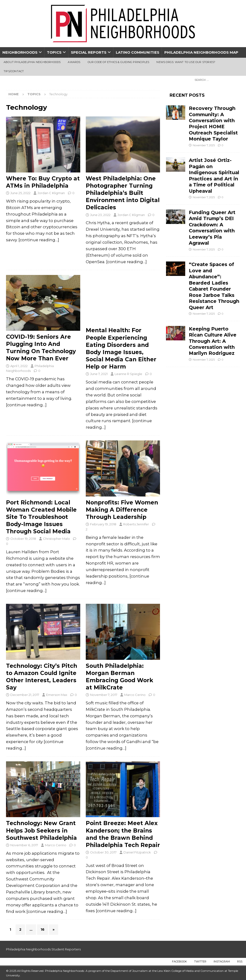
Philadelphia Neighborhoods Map (201, 52)
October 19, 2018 (23, 539)
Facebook (179, 961)
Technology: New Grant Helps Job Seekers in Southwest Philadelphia (41, 830)
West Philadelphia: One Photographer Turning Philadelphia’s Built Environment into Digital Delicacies (123, 193)
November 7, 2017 (104, 695)
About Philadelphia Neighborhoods (32, 62)
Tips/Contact (14, 71)
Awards (74, 62)
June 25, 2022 (20, 193)
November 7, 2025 (204, 145)
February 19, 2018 (103, 524)
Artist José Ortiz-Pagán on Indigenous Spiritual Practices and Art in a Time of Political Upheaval (214, 175)
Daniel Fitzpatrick (137, 852)
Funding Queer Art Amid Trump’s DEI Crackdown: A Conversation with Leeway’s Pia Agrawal (212, 228)
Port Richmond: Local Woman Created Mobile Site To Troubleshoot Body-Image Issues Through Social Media (41, 517)
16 (43, 929)
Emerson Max (57, 695)
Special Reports (89, 52)
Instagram (222, 961)
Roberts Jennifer (136, 524)
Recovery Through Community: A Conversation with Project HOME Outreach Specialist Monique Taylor (213, 124)
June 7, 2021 (99, 374)
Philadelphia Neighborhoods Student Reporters (43, 949)
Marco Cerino (135, 695)
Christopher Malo (56, 539)
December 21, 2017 (25, 695)
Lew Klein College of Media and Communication (191, 971)
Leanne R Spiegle (128, 374)
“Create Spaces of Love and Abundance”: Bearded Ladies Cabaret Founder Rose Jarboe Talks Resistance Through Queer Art (214, 286)
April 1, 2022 (19, 366)
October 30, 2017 (103, 852)
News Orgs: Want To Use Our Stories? (186, 62)
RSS (240, 961)
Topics (54, 52)
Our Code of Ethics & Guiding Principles (119, 62)
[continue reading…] (39, 240)
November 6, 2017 (24, 845)
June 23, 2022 (100, 215)
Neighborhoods (20, 52)
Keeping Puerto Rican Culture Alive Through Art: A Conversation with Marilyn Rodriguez (213, 341)
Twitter (200, 961)
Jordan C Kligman (51, 193)
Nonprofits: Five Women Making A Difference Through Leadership (122, 510)
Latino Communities (138, 52)
